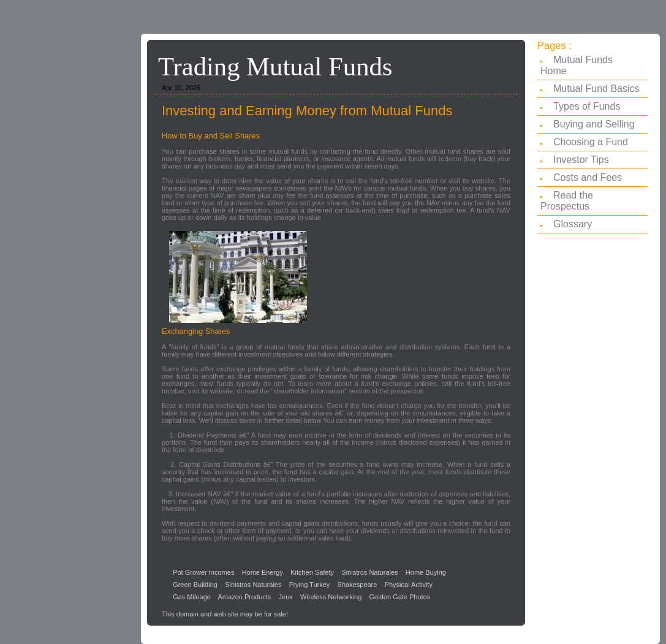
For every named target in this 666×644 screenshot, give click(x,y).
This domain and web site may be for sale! (225, 614)
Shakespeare (358, 585)
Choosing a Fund (591, 142)
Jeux (286, 597)
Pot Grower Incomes (203, 572)
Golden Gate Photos (400, 597)
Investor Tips (581, 160)
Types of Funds (587, 106)
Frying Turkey (310, 585)
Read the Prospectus (567, 201)
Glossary (573, 224)
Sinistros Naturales (369, 572)
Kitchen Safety (312, 572)
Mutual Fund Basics (596, 89)
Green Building (195, 585)
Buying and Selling (594, 124)
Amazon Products (245, 597)
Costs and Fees (588, 177)
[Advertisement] (67, 230)
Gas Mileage (192, 597)
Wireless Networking (331, 597)
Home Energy (263, 572)
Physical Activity (409, 585)
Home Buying (426, 572)
